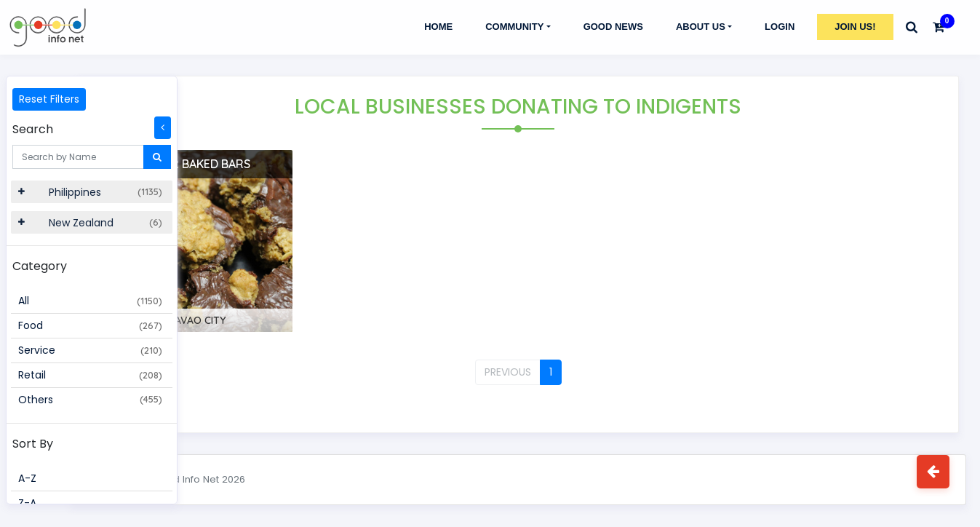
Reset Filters (49, 99)
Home (438, 27)
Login (780, 27)
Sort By (33, 444)
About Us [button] (701, 27)
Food (90, 325)
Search (33, 129)
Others (90, 400)
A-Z (27, 478)
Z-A (27, 503)
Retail (90, 375)
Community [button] (514, 27)
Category (40, 266)
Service (90, 350)
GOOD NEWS (613, 27)
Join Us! (855, 27)
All (90, 301)
